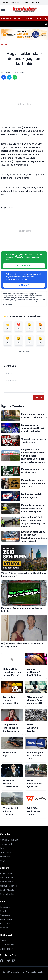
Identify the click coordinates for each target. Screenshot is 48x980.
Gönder (38, 397)
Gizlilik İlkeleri (6, 949)
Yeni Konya (5, 852)
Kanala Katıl (24, 266)
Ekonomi (29, 18)
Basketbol (5, 924)
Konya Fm (5, 856)
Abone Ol (24, 285)
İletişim (3, 941)
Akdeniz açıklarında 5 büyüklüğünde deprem (22, 23)
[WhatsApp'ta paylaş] (15, 77)
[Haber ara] (46, 24)
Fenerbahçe (6, 919)
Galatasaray (6, 915)
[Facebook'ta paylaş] (4, 77)
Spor (39, 18)
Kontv (3, 848)
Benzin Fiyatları (7, 894)
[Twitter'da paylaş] (9, 77)
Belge (3, 860)
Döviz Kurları (6, 878)
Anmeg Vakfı (6, 844)
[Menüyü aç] (3, 9)
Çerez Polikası (7, 945)
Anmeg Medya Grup (10, 840)
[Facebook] (2, 961)
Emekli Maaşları (8, 890)
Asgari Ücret (6, 873)
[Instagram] (14, 961)
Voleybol (4, 928)
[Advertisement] (24, 104)
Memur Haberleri (8, 886)
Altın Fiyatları (6, 882)
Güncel (18, 18)
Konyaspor (5, 907)
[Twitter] (9, 961)
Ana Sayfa (6, 18)
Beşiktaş (4, 911)
